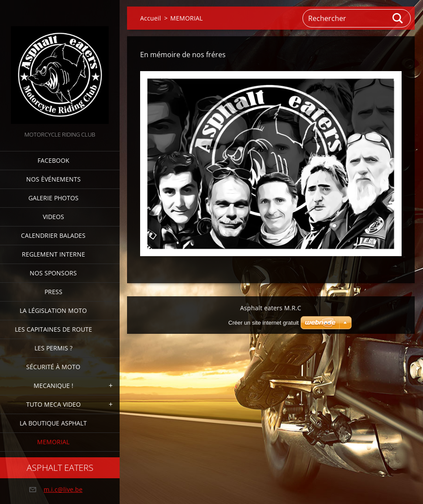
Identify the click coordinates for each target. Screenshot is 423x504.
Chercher (398, 18)
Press (53, 292)
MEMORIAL (53, 442)
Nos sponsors (53, 273)
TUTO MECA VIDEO (53, 404)
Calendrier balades (53, 235)
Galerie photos (53, 198)
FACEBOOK (53, 160)
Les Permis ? (53, 348)
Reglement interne (53, 254)
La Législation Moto (53, 310)
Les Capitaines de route (53, 329)
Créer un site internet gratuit (263, 323)
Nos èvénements (53, 179)
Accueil (151, 18)
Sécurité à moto (53, 367)
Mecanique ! (53, 386)
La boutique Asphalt (53, 423)
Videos (53, 217)
